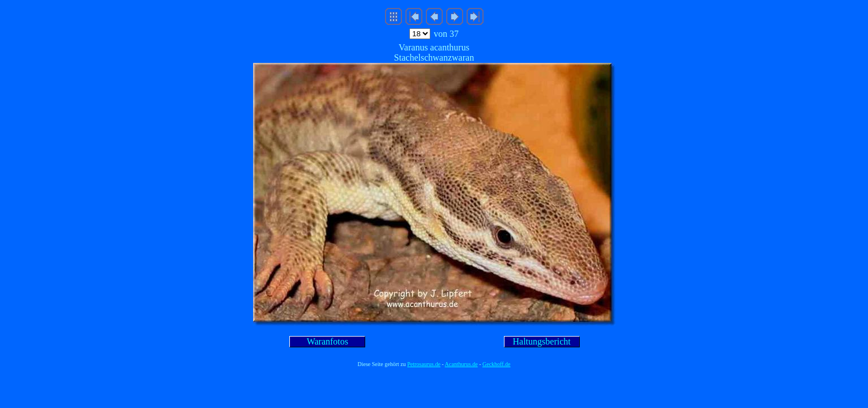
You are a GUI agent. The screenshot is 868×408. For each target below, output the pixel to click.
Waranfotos (328, 341)
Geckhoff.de (497, 364)
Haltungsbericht (542, 341)
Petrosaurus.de (424, 364)
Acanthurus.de (461, 364)
